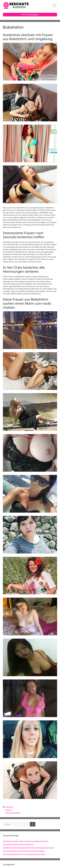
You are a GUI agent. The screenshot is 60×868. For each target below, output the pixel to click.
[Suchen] (33, 824)
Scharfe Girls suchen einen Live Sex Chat (18, 844)
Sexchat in (9, 807)
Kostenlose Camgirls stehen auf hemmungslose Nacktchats (26, 841)
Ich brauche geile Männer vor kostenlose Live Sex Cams (24, 854)
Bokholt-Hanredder (13, 813)
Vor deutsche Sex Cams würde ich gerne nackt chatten (24, 851)
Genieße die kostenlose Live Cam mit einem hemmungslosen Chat (28, 848)
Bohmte (9, 810)
